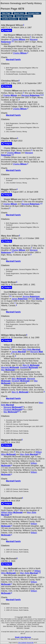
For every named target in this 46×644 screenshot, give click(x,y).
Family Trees (7, 16)
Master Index (19, 13)
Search (23, 19)
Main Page (6, 13)
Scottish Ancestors (9, 19)
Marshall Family (13, 60)
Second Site (30, 643)
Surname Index (34, 13)
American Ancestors (24, 16)
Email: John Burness (23, 637)
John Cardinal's (22, 643)
